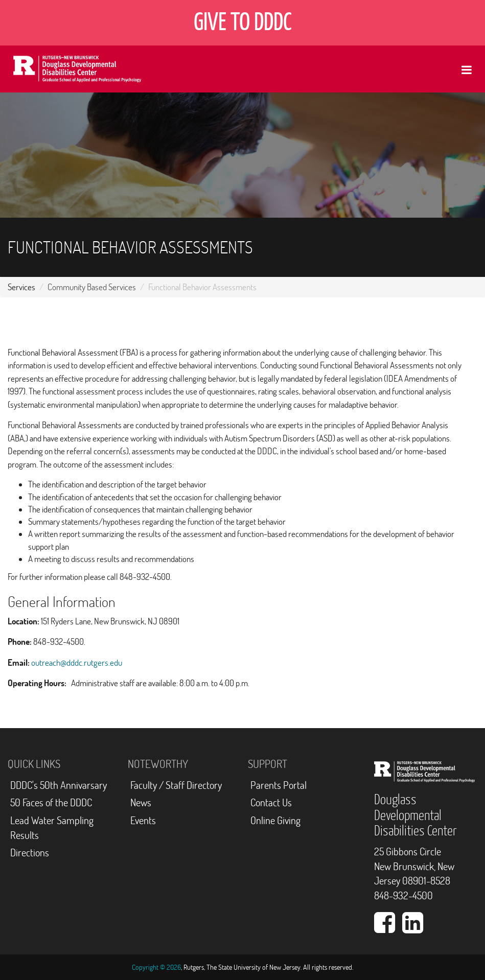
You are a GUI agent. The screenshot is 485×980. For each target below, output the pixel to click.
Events (143, 820)
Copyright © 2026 (156, 967)
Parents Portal (279, 785)
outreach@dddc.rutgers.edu (77, 662)
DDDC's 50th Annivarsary (59, 785)
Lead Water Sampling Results (52, 828)
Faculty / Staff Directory (176, 785)
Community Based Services (92, 287)
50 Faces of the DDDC (51, 802)
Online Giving (275, 820)
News (141, 802)
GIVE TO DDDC (243, 22)
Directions (30, 853)
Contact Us (271, 802)
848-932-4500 (403, 895)
